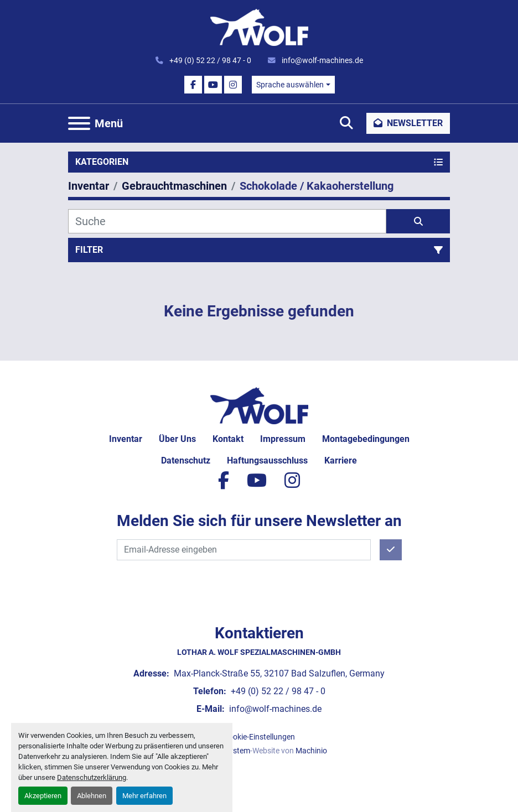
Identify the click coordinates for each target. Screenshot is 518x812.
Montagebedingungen (366, 439)
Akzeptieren (43, 796)
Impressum (283, 439)
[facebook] (193, 85)
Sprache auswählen (290, 85)
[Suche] (227, 221)
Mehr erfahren (144, 796)
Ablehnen (92, 796)
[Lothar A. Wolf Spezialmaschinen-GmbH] (259, 405)
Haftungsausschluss (267, 460)
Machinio (311, 751)
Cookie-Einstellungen (259, 737)
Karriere (341, 460)
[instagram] (233, 85)
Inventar (126, 439)
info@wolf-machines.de (322, 60)
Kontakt (228, 439)
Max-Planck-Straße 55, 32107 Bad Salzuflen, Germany (278, 673)
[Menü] (79, 123)
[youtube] (213, 85)
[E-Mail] (244, 550)
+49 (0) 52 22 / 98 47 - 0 (209, 60)
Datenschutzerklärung (92, 777)
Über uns (177, 439)
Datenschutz (186, 460)
